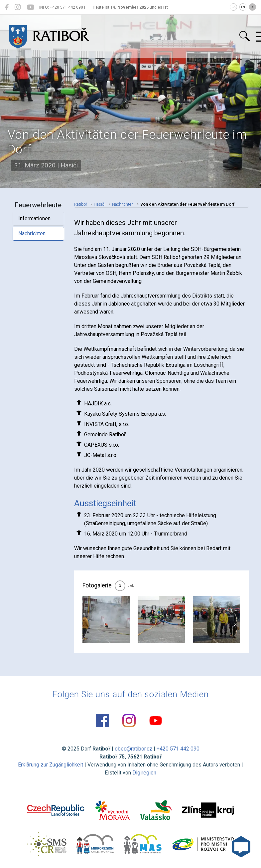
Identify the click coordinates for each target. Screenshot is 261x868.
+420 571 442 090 (178, 749)
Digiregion (144, 773)
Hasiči (100, 204)
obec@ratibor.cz (133, 749)
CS (233, 7)
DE (253, 7)
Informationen (34, 218)
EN (243, 7)
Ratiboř (81, 204)
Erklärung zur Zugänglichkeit (51, 765)
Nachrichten (32, 233)
